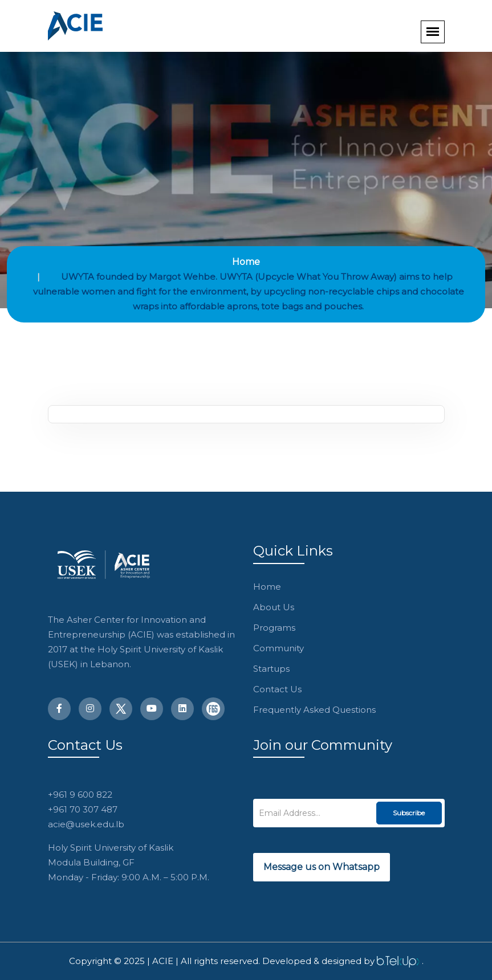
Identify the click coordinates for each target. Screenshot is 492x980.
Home (246, 262)
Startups (271, 669)
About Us (274, 607)
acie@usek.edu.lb (86, 824)
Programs (274, 628)
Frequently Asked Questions (314, 710)
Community (278, 648)
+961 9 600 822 (80, 795)
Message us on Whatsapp (322, 867)
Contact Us (277, 689)
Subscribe (409, 813)
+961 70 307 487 (83, 809)
